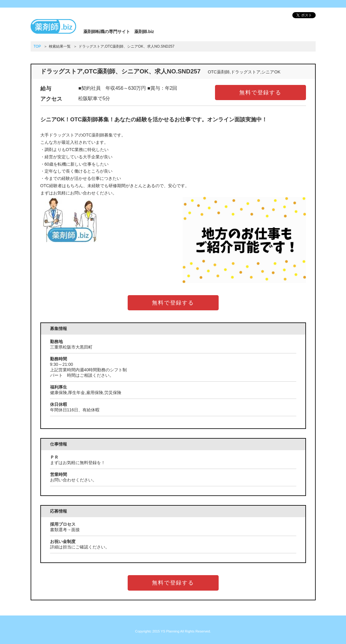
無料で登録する (260, 93)
